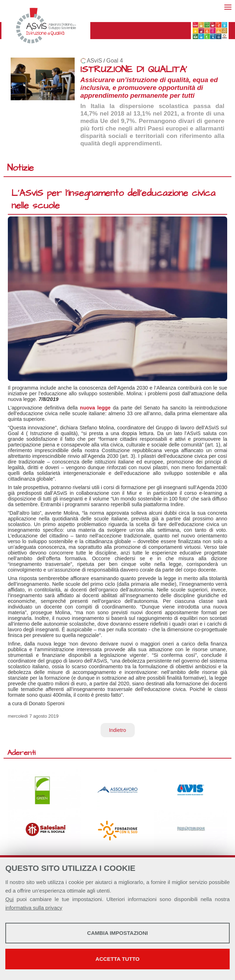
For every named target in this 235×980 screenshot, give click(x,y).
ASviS (94, 61)
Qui (9, 899)
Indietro (118, 730)
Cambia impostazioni (117, 933)
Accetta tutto (118, 959)
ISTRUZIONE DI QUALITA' (134, 69)
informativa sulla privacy (34, 908)
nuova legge (95, 408)
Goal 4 (115, 61)
